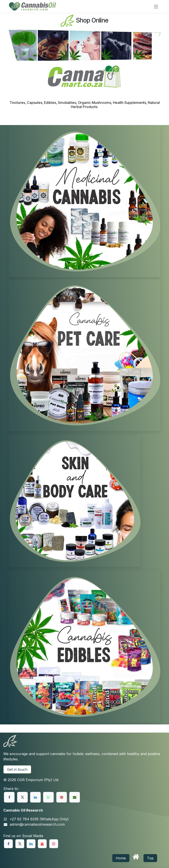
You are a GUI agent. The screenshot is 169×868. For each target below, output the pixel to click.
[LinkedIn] (35, 797)
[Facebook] (9, 797)
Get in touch (17, 769)
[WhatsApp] (48, 797)
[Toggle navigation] (156, 6)
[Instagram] (54, 844)
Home (121, 858)
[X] (22, 797)
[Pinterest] (62, 797)
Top (150, 858)
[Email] (75, 797)
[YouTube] (42, 844)
